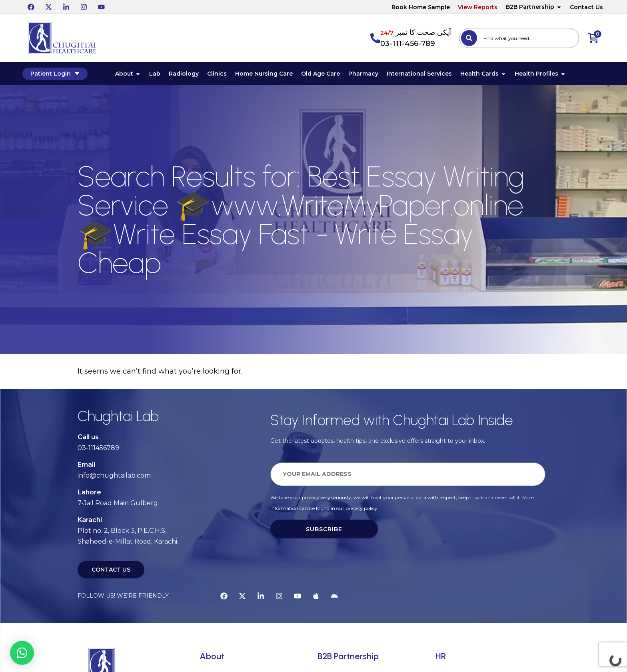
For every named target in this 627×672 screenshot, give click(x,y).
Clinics (221, 74)
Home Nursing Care (268, 74)
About (132, 74)
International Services (423, 74)
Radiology (188, 74)
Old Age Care (324, 74)
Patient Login (61, 74)
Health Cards (487, 74)
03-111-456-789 (408, 44)
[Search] (469, 38)
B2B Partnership (534, 7)
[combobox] (519, 38)
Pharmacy (367, 74)
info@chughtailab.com (114, 477)
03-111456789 (98, 449)
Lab (159, 74)
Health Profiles (544, 74)
